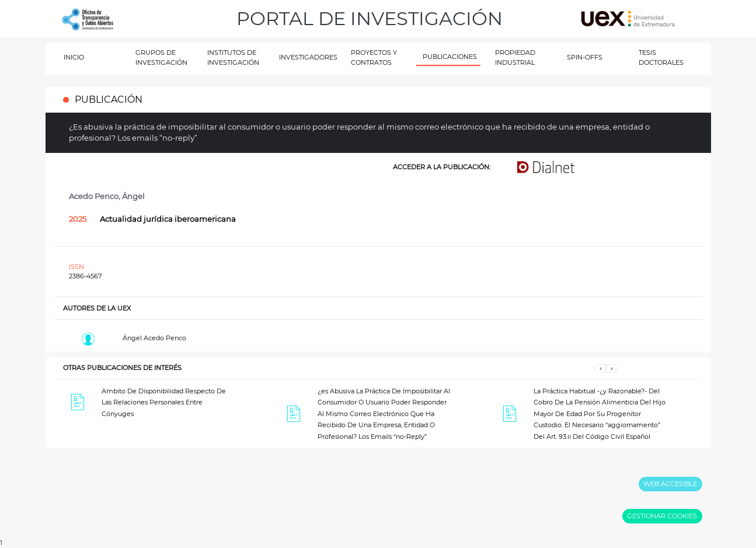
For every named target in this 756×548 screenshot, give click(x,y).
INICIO (74, 57)
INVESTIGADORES (308, 57)
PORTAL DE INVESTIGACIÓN (370, 18)
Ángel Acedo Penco (154, 338)
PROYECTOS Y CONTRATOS (374, 57)
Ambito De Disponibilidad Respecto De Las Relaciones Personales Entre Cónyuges (164, 402)
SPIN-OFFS (585, 57)
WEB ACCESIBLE (670, 484)
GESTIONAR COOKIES (662, 516)
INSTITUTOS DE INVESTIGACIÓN (233, 57)
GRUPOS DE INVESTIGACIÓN (161, 57)
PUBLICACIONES (450, 57)
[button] (600, 368)
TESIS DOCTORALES (661, 57)
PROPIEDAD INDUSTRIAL (515, 57)
